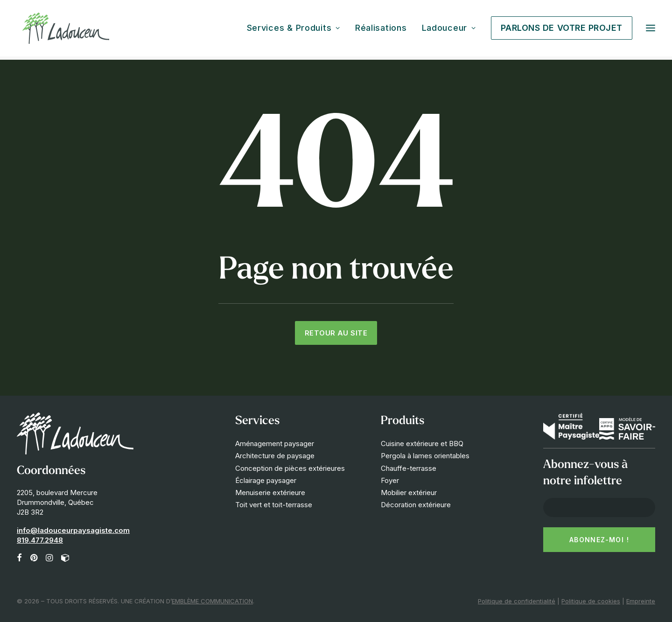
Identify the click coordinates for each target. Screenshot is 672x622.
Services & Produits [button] (294, 30)
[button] (651, 30)
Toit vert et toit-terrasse (274, 505)
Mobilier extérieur (409, 493)
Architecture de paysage (275, 456)
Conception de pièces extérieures (290, 468)
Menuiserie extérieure (270, 493)
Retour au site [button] (336, 333)
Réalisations (381, 30)
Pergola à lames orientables (425, 456)
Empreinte (641, 601)
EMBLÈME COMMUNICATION (212, 601)
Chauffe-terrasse (409, 468)
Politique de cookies (591, 601)
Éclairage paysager (266, 480)
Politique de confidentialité (517, 601)
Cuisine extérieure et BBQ (422, 444)
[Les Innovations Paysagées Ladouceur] (66, 30)
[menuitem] (297, 30)
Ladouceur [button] (449, 30)
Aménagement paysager (275, 444)
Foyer (390, 480)
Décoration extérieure (416, 505)
